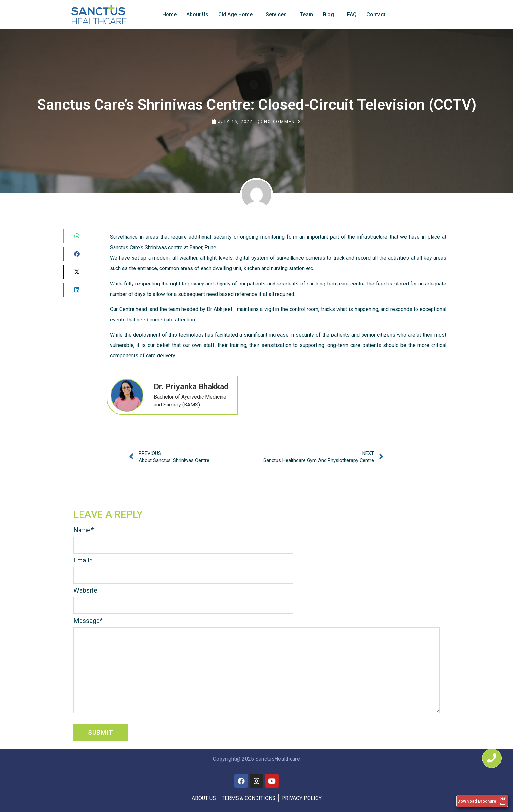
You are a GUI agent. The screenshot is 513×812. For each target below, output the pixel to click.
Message (88, 621)
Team (306, 15)
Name (83, 530)
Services (276, 15)
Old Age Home (235, 15)
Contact (376, 15)
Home (169, 15)
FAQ (352, 15)
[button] (77, 236)
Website (85, 590)
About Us (197, 15)
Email (83, 560)
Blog (328, 15)
